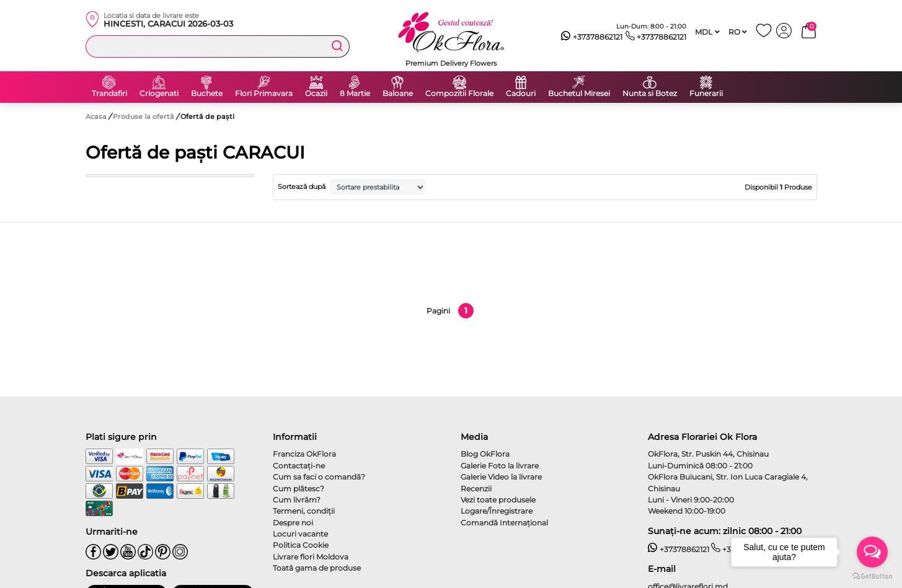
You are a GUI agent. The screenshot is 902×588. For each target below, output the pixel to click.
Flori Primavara (264, 94)
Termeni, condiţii (304, 511)
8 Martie (355, 94)
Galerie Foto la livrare (500, 466)
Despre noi (293, 523)
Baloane (398, 94)
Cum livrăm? (297, 500)
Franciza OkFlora (304, 454)
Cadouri (521, 94)
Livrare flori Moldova (311, 557)
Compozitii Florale (459, 94)
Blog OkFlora (485, 454)
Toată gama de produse (317, 568)
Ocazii (316, 94)
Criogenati (159, 94)
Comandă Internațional (504, 523)
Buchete (207, 94)
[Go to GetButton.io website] (872, 576)
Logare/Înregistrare (497, 511)
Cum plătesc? (298, 489)
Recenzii (476, 489)
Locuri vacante (300, 534)
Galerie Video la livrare (501, 477)
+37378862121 (592, 37)
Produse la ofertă (144, 116)
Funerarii (706, 94)
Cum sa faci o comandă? (319, 477)
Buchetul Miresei (579, 94)
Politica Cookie (301, 545)
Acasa (96, 116)
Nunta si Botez (650, 94)
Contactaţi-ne (299, 466)
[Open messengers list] (872, 552)
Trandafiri (109, 94)
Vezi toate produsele (498, 500)
